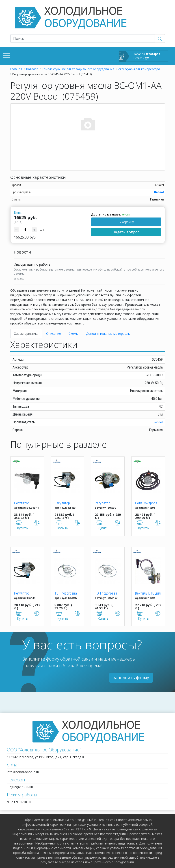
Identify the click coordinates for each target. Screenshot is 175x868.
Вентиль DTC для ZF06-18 (148, 594)
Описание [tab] (54, 334)
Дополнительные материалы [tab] (108, 334)
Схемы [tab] (73, 334)
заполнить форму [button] (131, 678)
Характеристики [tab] (26, 334)
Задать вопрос (126, 232)
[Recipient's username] (83, 38)
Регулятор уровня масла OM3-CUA (105, 503)
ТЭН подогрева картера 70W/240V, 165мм (67, 594)
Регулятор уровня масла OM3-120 (25, 594)
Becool (159, 192)
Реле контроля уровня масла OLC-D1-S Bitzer (146, 503)
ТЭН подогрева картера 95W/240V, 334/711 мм (106, 594)
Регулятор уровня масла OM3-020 (65, 503)
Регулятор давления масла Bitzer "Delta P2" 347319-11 (26, 503)
